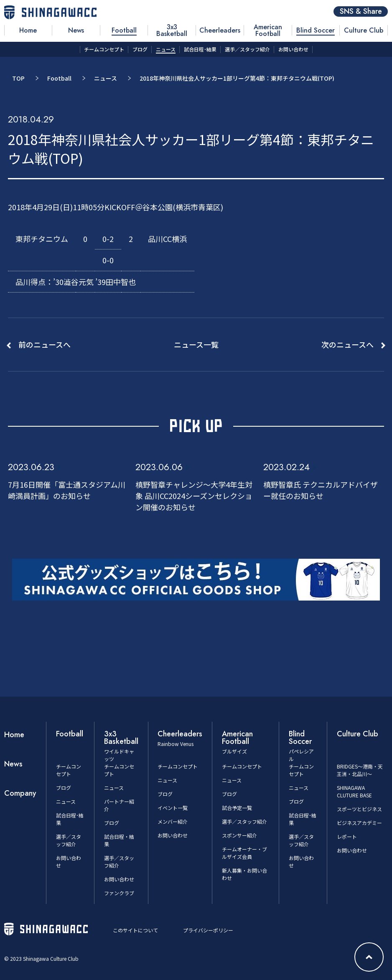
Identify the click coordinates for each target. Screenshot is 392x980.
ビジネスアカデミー (359, 823)
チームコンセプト (69, 770)
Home (14, 735)
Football (59, 78)
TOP (18, 78)
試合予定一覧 (237, 808)
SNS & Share (361, 11)
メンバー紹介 (173, 821)
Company (20, 793)
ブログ (64, 788)
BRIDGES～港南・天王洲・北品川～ (360, 770)
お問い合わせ (119, 879)
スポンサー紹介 (239, 835)
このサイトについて (135, 930)
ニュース (106, 78)
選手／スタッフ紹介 (69, 840)
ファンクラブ (119, 893)
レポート (347, 836)
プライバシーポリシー (208, 930)
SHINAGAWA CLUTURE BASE (354, 791)
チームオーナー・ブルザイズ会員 (244, 853)
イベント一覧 (173, 808)
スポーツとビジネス (359, 809)
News (13, 764)
